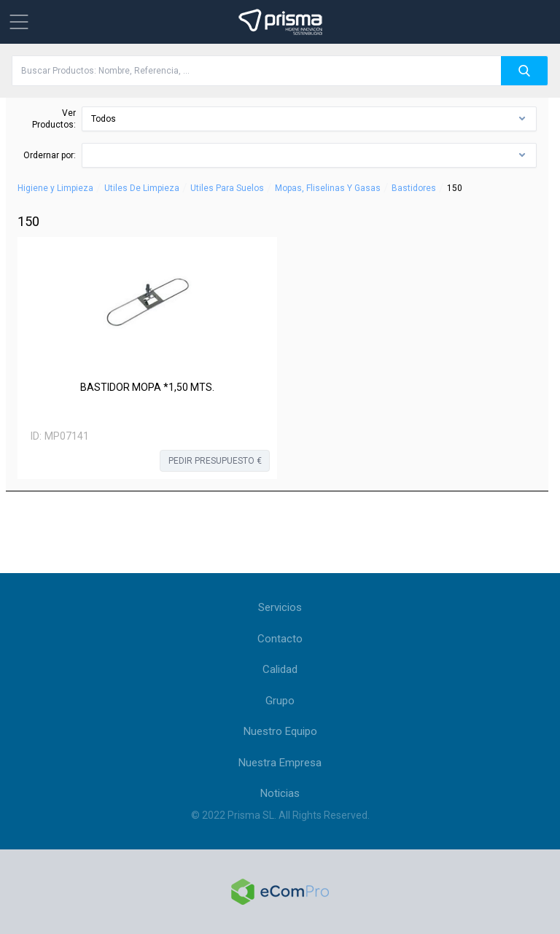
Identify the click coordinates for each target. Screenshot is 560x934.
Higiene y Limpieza (55, 188)
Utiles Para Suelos (227, 188)
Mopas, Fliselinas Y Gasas (328, 188)
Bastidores (414, 188)
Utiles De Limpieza (142, 188)
